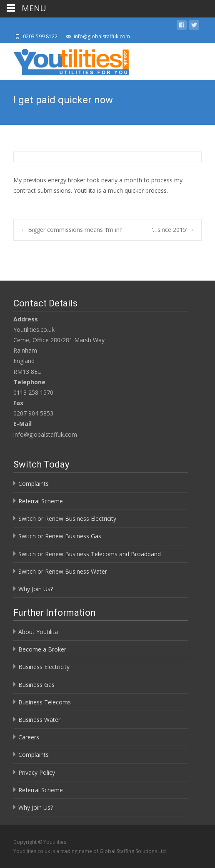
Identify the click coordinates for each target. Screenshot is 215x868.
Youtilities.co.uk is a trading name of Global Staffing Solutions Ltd (90, 851)
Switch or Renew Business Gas (60, 536)
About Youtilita (38, 632)
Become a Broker (42, 649)
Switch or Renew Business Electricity (67, 519)
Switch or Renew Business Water (63, 571)
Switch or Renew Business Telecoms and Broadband (90, 554)
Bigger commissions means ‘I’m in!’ (71, 230)
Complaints (34, 484)
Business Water (39, 720)
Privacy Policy (37, 772)
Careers (29, 737)
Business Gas (36, 685)
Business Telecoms (45, 702)
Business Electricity (44, 667)
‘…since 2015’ (173, 230)
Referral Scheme (41, 501)
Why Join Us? (36, 589)
